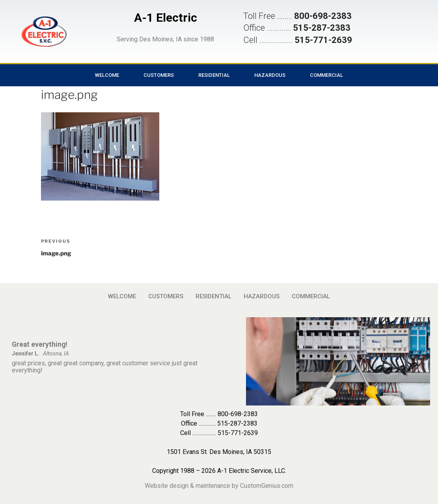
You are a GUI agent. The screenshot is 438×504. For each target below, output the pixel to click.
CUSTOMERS (159, 75)
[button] (44, 32)
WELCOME (107, 75)
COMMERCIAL (326, 75)
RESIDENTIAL (214, 75)
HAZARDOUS (270, 75)
